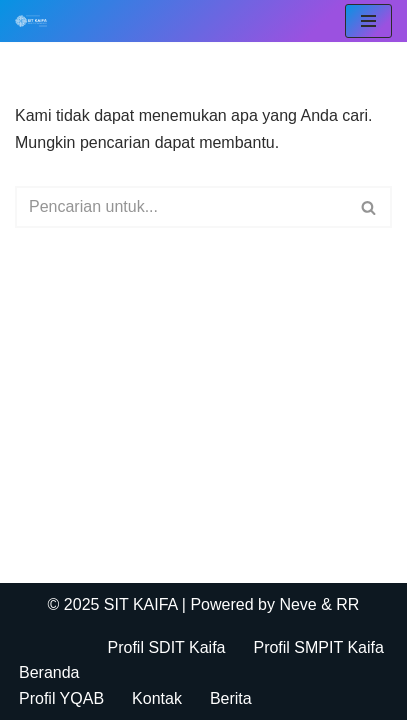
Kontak (157, 698)
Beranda (49, 672)
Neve (297, 604)
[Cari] (181, 207)
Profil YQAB (61, 698)
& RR (338, 604)
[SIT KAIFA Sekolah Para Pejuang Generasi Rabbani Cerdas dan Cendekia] (36, 21)
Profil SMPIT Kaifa (318, 647)
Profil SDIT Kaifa (167, 647)
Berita (231, 698)
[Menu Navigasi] (368, 21)
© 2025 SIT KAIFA (115, 604)
